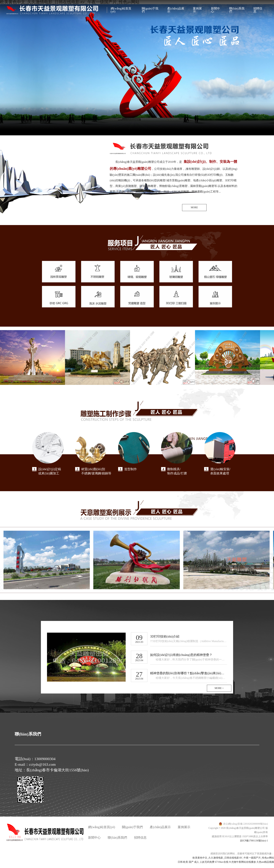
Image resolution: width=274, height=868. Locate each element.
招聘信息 (258, 10)
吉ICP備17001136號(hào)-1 (254, 844)
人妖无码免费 (207, 866)
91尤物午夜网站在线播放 (242, 866)
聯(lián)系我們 (237, 10)
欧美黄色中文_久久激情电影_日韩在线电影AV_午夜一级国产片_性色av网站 (233, 862)
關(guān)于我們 (150, 10)
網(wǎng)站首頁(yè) (121, 10)
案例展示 (197, 10)
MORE (194, 207)
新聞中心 (215, 10)
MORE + (219, 692)
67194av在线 (222, 866)
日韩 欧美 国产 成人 (188, 866)
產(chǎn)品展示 (176, 10)
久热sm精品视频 (265, 866)
